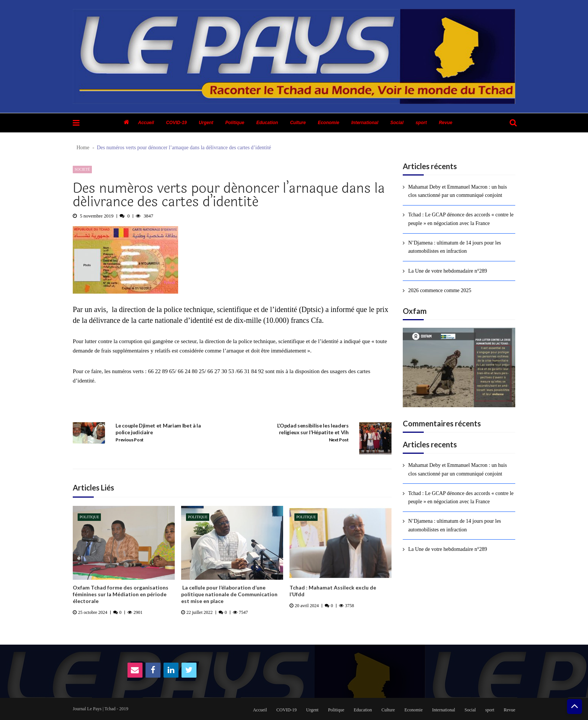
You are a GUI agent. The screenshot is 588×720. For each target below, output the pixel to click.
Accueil (146, 123)
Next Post (339, 440)
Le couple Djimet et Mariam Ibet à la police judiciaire (158, 429)
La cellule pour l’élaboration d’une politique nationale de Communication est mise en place (229, 594)
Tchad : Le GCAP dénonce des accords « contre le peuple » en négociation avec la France (461, 219)
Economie (328, 123)
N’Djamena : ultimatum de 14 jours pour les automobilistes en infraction (454, 247)
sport (421, 123)
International (365, 123)
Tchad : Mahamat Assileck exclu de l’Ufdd (333, 591)
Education (267, 123)
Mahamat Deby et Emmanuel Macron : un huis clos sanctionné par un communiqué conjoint (457, 191)
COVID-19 (176, 123)
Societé (82, 169)
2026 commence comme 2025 (439, 290)
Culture (298, 123)
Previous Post (130, 440)
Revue (445, 123)
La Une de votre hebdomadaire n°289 (447, 271)
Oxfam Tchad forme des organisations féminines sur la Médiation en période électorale (121, 594)
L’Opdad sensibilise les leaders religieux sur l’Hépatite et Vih (313, 429)
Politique (235, 123)
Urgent (206, 123)
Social (397, 123)
